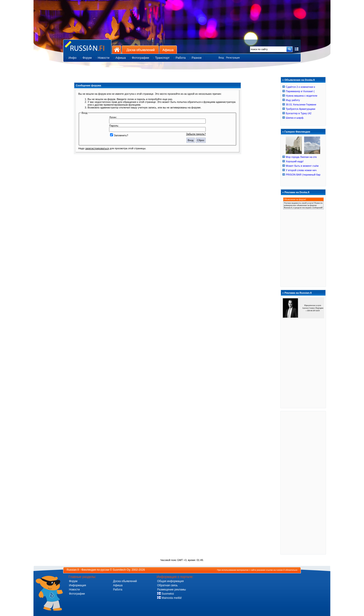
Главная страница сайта (87, 47)
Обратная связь (167, 585)
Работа (118, 590)
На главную (117, 50)
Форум (73, 581)
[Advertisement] (303, 482)
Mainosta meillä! (169, 598)
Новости (74, 590)
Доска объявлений (140, 50)
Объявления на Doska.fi (300, 80)
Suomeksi (166, 594)
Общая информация (170, 581)
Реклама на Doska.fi (297, 192)
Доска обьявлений (125, 581)
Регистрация (233, 58)
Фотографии (77, 594)
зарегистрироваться (97, 148)
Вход (221, 58)
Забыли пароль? (196, 134)
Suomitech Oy (121, 570)
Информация (77, 585)
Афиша (168, 50)
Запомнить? (119, 135)
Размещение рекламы (172, 590)
